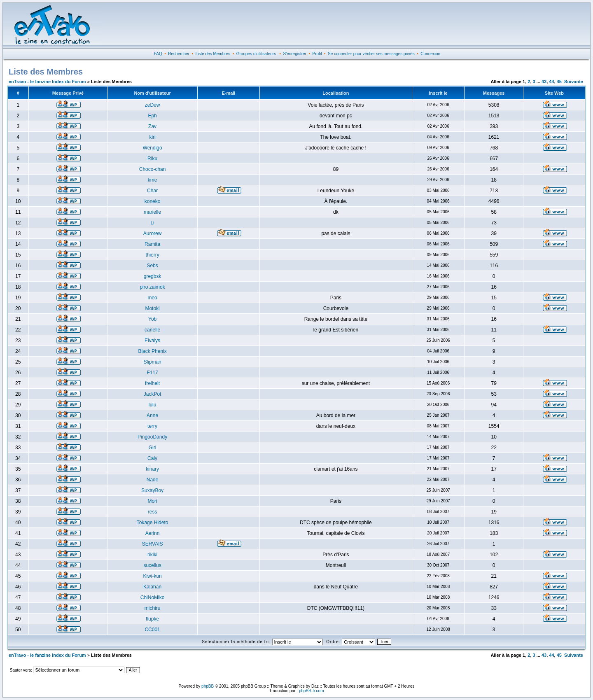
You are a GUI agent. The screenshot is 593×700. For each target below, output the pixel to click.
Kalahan (152, 587)
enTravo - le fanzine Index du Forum (47, 82)
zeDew (153, 105)
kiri (152, 137)
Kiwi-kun (152, 576)
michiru (153, 608)
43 (544, 82)
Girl (153, 448)
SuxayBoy (152, 490)
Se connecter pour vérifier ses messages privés (371, 54)
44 (551, 82)
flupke (152, 619)
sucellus (152, 565)
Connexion (430, 54)
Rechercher (179, 54)
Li (152, 223)
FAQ (158, 54)
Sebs (152, 266)
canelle (152, 330)
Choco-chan (153, 169)
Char (152, 191)
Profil (317, 54)
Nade (153, 480)
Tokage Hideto (153, 523)
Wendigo (153, 148)
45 (559, 82)
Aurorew (153, 233)
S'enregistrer (295, 54)
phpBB (208, 686)
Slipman (152, 362)
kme (153, 180)
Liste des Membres (213, 54)
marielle (152, 212)
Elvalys (152, 341)
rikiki (152, 555)
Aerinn (153, 533)
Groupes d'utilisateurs (256, 54)
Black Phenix (152, 351)
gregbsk (153, 276)
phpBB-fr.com (312, 691)
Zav (152, 126)
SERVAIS (153, 544)
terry (152, 426)
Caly (152, 458)
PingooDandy (152, 437)
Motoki (152, 308)
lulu (153, 405)
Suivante (574, 82)
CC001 (152, 630)
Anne (152, 415)
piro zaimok (152, 287)
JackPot (153, 394)
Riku (152, 159)
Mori (152, 501)
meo (152, 298)
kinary (152, 469)
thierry (152, 255)
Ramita (152, 244)
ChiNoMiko (153, 597)
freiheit (152, 383)
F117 (152, 373)
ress (153, 512)
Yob (152, 319)
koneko (153, 201)
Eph (152, 116)
